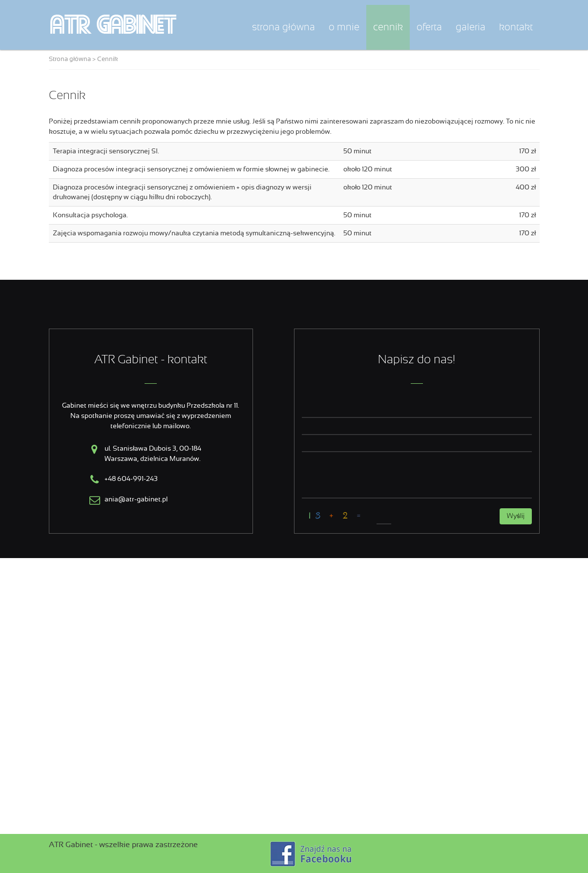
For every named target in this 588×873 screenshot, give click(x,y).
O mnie (344, 27)
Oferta (429, 27)
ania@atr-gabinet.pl (136, 499)
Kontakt (516, 27)
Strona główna (283, 27)
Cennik (388, 27)
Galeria (471, 27)
